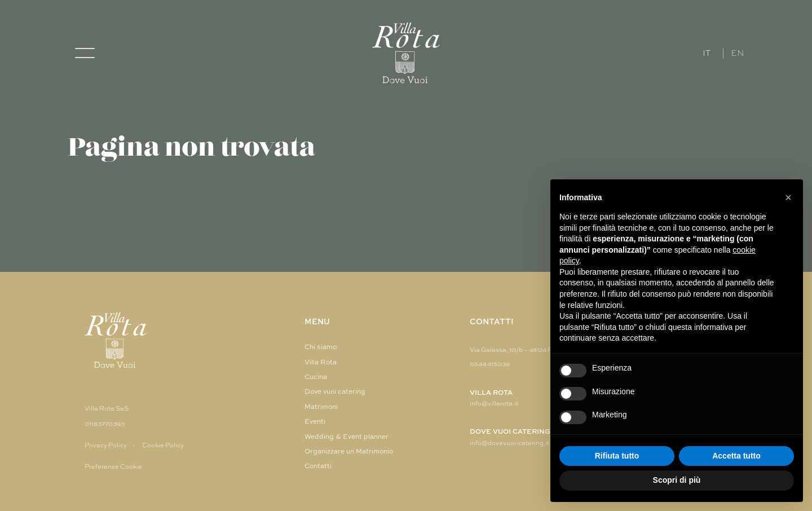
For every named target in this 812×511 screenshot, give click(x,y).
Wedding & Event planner (347, 437)
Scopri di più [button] (677, 480)
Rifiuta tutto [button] (617, 456)
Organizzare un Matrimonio (349, 451)
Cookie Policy (163, 445)
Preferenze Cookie (113, 466)
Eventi (315, 421)
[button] (788, 197)
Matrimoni (321, 407)
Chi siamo (321, 347)
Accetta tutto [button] (736, 456)
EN (738, 53)
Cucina (316, 377)
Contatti (318, 466)
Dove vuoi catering (335, 391)
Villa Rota (321, 362)
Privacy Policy (106, 445)
